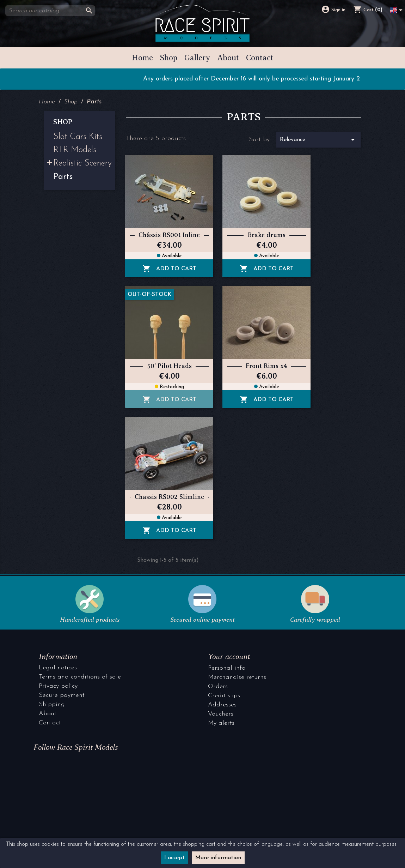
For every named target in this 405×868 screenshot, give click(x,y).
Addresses (222, 705)
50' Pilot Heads (169, 366)
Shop (63, 122)
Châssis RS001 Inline (169, 235)
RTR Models (75, 150)
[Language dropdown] (398, 9)
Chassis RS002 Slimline (169, 497)
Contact (50, 723)
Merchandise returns (237, 677)
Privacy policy (58, 686)
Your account (229, 656)
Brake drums (267, 235)
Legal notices (58, 668)
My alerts (221, 723)
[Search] (50, 11)
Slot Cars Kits (78, 137)
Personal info (227, 668)
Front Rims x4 (266, 366)
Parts (63, 177)
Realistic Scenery (82, 164)
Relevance (318, 140)
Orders (218, 686)
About (48, 714)
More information (218, 858)
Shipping (52, 704)
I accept (174, 858)
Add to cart (169, 269)
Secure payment (62, 695)
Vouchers (221, 714)
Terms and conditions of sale (80, 677)
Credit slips (224, 696)
